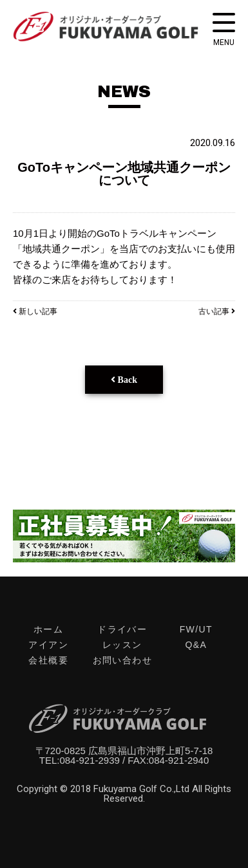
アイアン (48, 645)
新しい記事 (35, 311)
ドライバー (122, 629)
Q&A (196, 645)
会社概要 (48, 660)
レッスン (122, 645)
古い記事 (217, 311)
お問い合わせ (122, 660)
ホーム (48, 629)
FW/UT (196, 629)
